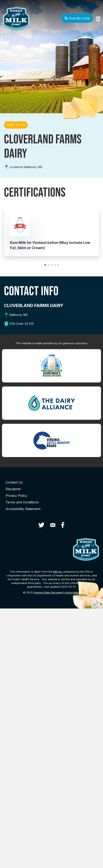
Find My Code (77, 18)
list (57, 572)
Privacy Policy (16, 496)
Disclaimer (13, 489)
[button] (45, 265)
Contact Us (14, 482)
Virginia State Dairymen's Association (57, 592)
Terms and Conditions (22, 502)
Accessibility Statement (23, 509)
